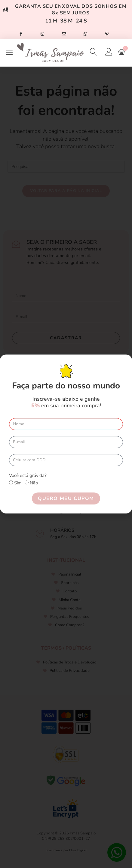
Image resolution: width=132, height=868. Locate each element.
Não (34, 483)
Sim (18, 483)
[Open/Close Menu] (9, 53)
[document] (66, 434)
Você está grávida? (28, 475)
